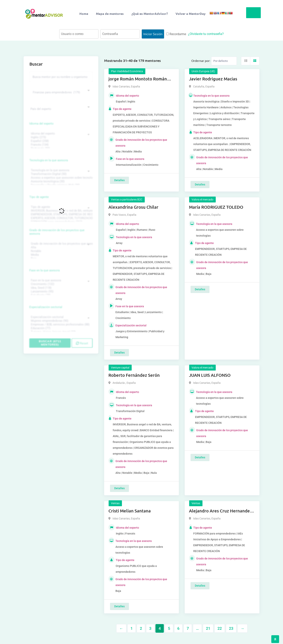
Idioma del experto (42, 124)
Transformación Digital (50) (60, 174)
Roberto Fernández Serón (134, 375)
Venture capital (120, 368)
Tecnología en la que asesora (49, 160)
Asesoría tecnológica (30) (60, 181)
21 (208, 628)
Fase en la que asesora (45, 270)
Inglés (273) (60, 137)
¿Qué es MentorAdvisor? (150, 14)
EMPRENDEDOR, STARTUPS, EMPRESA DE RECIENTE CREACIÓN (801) (60, 214)
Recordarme (176, 34)
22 (220, 628)
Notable (60, 251)
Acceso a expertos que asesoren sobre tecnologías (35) (60, 178)
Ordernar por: (201, 61)
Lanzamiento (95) (60, 292)
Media (60, 255)
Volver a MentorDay (191, 14)
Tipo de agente (39, 197)
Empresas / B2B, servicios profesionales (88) (60, 325)
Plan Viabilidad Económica (127, 71)
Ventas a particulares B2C (127, 200)
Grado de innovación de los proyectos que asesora (57, 232)
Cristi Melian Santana (130, 511)
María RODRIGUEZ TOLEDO (216, 207)
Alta (60, 247)
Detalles (119, 180)
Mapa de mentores (110, 14)
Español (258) (60, 141)
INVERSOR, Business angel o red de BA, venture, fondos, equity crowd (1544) (60, 211)
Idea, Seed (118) (60, 288)
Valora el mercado (202, 200)
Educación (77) (60, 328)
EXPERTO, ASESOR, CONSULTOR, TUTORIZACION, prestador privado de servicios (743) (60, 218)
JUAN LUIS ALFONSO (210, 375)
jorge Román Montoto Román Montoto (138, 79)
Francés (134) (60, 145)
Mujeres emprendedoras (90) (60, 321)
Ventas (115, 503)
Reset (82, 343)
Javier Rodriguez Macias (213, 79)
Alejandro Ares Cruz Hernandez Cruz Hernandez (220, 511)
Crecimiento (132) (60, 284)
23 (231, 628)
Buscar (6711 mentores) (50, 343)
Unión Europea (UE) (203, 71)
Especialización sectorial (46, 307)
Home (84, 14)
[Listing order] (224, 61)
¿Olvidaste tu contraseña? (206, 34)
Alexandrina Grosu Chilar (133, 207)
